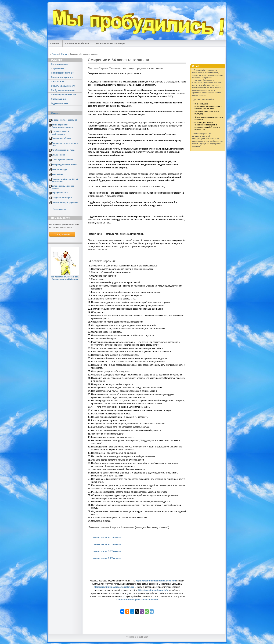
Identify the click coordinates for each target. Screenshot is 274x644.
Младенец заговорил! (62, 198)
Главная (55, 43)
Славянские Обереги (77, 43)
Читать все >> (60, 209)
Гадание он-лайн (60, 103)
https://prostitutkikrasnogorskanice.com (156, 581)
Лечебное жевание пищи (63, 150)
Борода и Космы (60, 193)
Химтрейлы (57, 174)
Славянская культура (62, 77)
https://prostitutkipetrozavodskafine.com (138, 600)
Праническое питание (62, 73)
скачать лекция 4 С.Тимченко (107, 558)
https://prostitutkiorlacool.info (153, 590)
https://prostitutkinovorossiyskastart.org (114, 587)
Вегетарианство (59, 64)
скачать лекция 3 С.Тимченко (107, 551)
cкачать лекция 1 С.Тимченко (107, 538)
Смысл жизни (58, 155)
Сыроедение (58, 68)
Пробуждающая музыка (63, 95)
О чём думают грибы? (62, 160)
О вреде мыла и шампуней (65, 120)
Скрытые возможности (63, 86)
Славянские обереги (62, 138)
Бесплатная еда (59, 169)
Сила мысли (57, 82)
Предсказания (58, 99)
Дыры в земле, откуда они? (65, 202)
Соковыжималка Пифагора (110, 43)
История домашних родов (64, 165)
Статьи (64, 54)
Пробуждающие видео (63, 90)
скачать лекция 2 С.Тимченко (107, 544)
